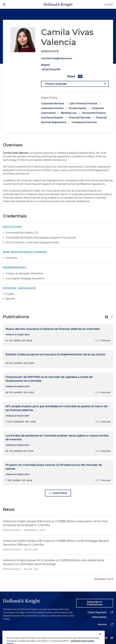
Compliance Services (84, 122)
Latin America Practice (83, 104)
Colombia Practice (52, 108)
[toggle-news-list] (112, 317)
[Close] (100, 638)
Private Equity (78, 108)
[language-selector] (75, 84)
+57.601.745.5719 (51, 70)
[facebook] (106, 638)
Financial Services (80, 118)
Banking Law (69, 113)
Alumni (102, 624)
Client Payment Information (97, 615)
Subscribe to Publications (95, 603)
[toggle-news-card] (106, 317)
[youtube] (112, 638)
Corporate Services (53, 104)
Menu (110, 4)
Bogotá (45, 65)
